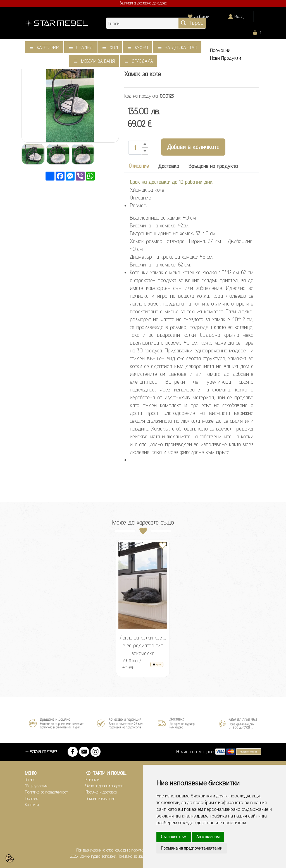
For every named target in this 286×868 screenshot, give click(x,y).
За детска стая (181, 47)
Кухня (141, 47)
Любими (202, 16)
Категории (48, 47)
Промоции (220, 50)
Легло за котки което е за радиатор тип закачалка (143, 645)
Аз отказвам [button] (208, 837)
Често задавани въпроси (104, 786)
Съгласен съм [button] (174, 837)
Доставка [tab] (169, 166)
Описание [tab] (139, 166)
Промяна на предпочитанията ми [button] (192, 848)
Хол (114, 47)
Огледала (142, 61)
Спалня (84, 47)
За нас (30, 779)
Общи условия (36, 786)
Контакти (32, 805)
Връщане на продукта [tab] (213, 166)
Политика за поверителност (46, 792)
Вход (239, 16)
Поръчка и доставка (101, 792)
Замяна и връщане (100, 798)
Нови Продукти (226, 58)
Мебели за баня (98, 61)
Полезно (31, 798)
